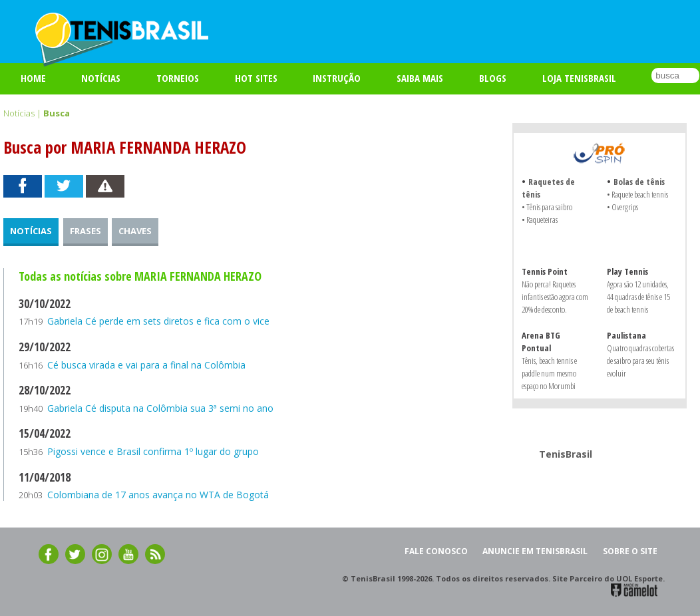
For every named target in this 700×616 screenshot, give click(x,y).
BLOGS (493, 78)
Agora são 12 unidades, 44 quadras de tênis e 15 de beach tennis (638, 297)
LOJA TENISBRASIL (579, 78)
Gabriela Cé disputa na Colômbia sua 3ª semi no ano (160, 408)
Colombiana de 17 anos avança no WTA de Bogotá (158, 495)
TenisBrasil (566, 454)
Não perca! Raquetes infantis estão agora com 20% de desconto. (555, 297)
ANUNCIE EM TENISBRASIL (535, 551)
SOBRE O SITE (630, 551)
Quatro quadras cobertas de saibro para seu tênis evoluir (640, 361)
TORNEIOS (178, 78)
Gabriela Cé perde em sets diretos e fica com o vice (158, 321)
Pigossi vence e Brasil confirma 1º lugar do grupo (153, 451)
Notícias (101, 78)
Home (33, 78)
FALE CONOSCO (436, 551)
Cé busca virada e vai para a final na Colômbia (146, 365)
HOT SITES (256, 78)
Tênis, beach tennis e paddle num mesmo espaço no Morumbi (549, 373)
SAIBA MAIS (420, 78)
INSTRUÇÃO (337, 78)
